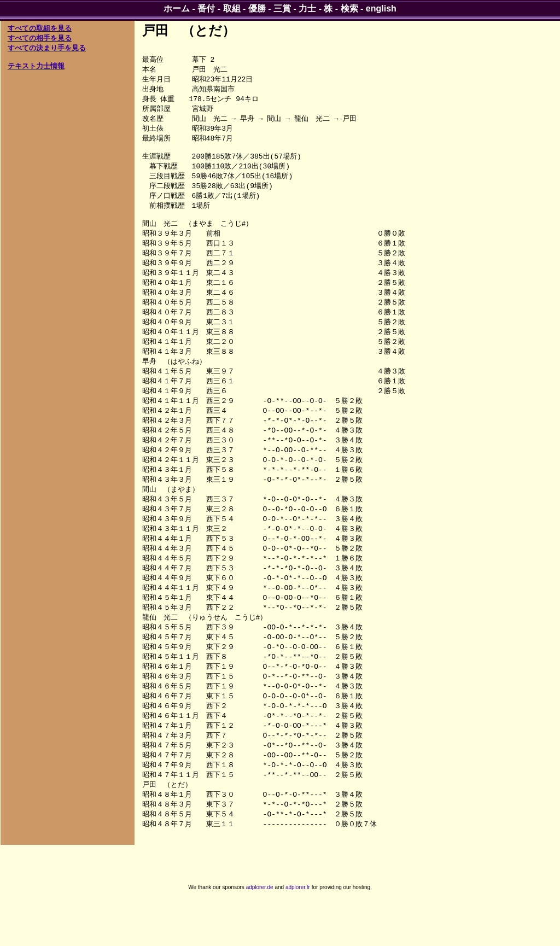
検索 (349, 8)
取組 (232, 8)
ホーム (177, 8)
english (381, 8)
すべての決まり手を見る (47, 48)
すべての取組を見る (40, 28)
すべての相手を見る (40, 38)
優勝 (257, 8)
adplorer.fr (298, 934)
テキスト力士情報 (36, 66)
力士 (307, 8)
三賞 (282, 8)
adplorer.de (260, 934)
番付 (206, 8)
